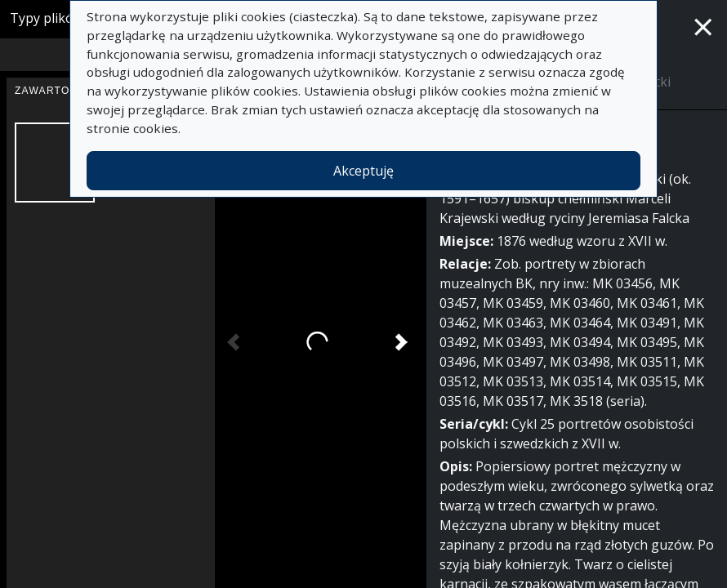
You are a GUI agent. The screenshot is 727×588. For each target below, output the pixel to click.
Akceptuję (363, 171)
